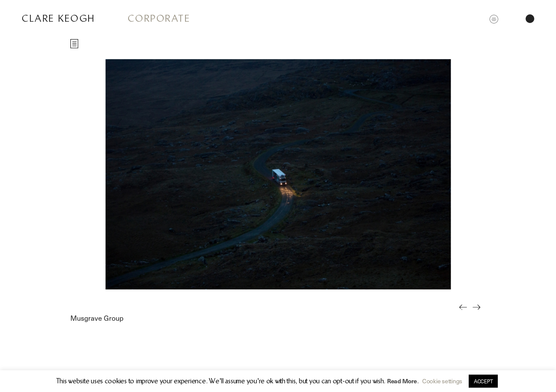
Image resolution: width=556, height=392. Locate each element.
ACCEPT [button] (483, 381)
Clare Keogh (58, 18)
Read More (402, 381)
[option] (278, 174)
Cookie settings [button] (442, 381)
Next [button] (479, 313)
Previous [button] (465, 313)
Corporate (159, 18)
